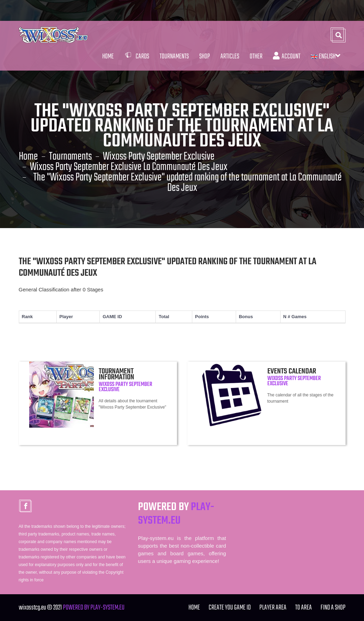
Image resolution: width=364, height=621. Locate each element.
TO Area (304, 608)
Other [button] (256, 57)
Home (108, 57)
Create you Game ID (230, 608)
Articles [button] (230, 57)
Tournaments (70, 157)
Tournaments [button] (174, 57)
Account (287, 57)
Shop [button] (205, 57)
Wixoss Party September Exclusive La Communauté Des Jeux (129, 167)
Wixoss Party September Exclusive (159, 157)
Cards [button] (137, 57)
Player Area (273, 608)
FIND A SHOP (333, 608)
